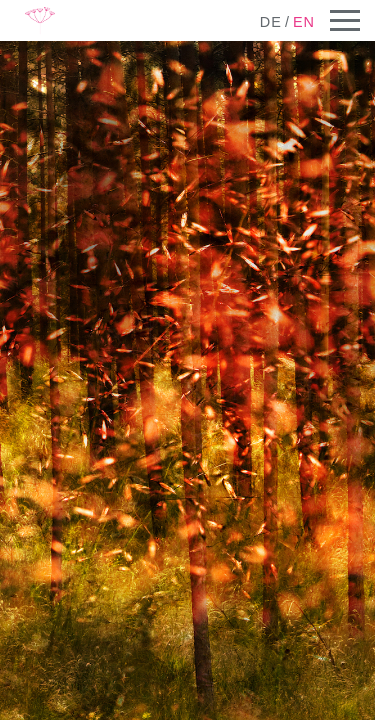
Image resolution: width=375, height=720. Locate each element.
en (304, 22)
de (271, 22)
